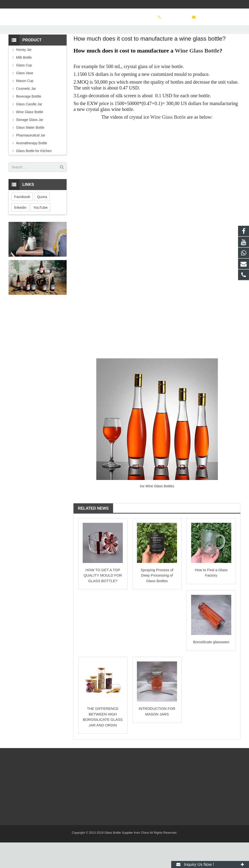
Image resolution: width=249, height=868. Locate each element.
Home (63, 47)
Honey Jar (24, 75)
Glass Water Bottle (30, 153)
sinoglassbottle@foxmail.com (214, 4)
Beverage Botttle (29, 122)
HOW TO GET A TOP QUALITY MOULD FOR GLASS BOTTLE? (103, 601)
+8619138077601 (171, 4)
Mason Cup (25, 106)
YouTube (40, 233)
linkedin (20, 233)
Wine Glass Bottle (197, 76)
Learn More (81, 47)
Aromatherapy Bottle (32, 169)
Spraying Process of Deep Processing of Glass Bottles (157, 601)
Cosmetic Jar (26, 114)
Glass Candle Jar (29, 130)
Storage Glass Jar (30, 145)
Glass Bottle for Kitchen (34, 176)
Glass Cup (24, 91)
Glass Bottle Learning (124, 38)
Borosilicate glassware (211, 667)
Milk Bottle (24, 83)
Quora (42, 222)
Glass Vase (25, 99)
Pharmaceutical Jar (31, 161)
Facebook (22, 222)
